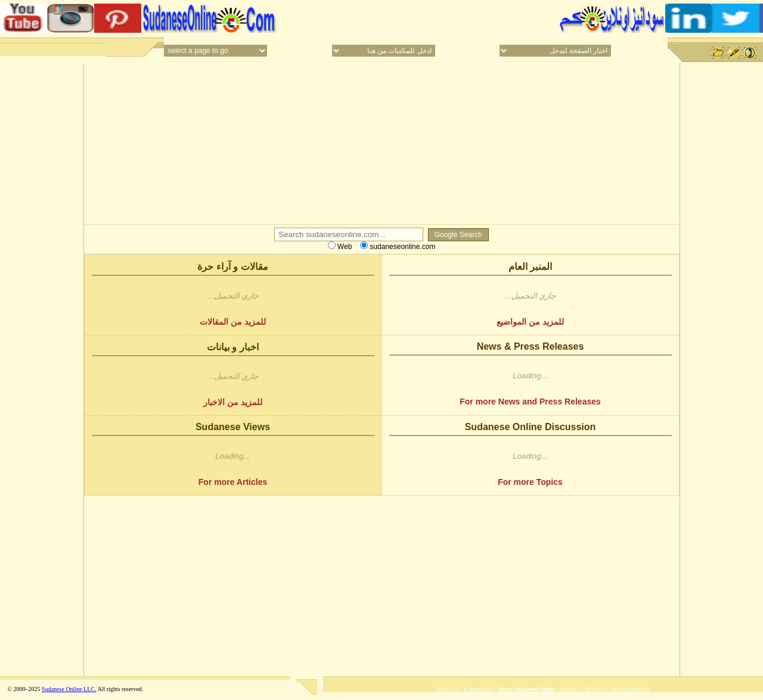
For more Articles (233, 482)
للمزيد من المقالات (233, 322)
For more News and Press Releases (530, 402)
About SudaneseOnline (526, 689)
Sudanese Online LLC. (69, 689)
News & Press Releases (531, 346)
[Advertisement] (416, 18)
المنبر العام (530, 267)
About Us (448, 689)
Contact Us (479, 689)
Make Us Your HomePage (618, 689)
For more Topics (530, 482)
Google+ (570, 689)
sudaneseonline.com (398, 247)
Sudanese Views (233, 427)
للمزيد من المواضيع (530, 322)
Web (340, 247)
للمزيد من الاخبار (233, 402)
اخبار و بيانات (233, 347)
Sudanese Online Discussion (531, 427)
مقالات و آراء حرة (232, 267)
